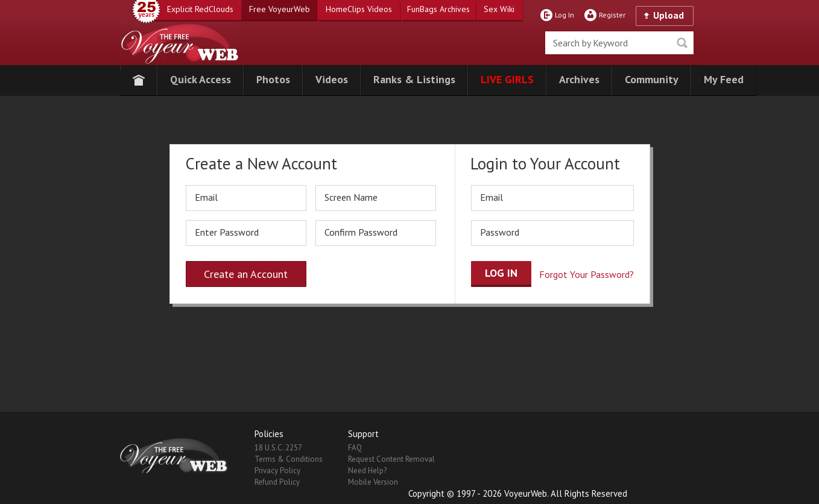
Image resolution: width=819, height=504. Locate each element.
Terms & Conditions (289, 459)
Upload (669, 15)
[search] (619, 43)
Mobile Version (373, 482)
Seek (682, 43)
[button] (201, 80)
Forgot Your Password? (587, 274)
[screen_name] (376, 198)
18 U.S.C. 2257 (278, 448)
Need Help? (367, 471)
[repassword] (376, 233)
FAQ (355, 448)
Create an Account (246, 274)
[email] (246, 198)
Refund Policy (277, 482)
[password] (246, 233)
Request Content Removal (391, 459)
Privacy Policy (277, 471)
